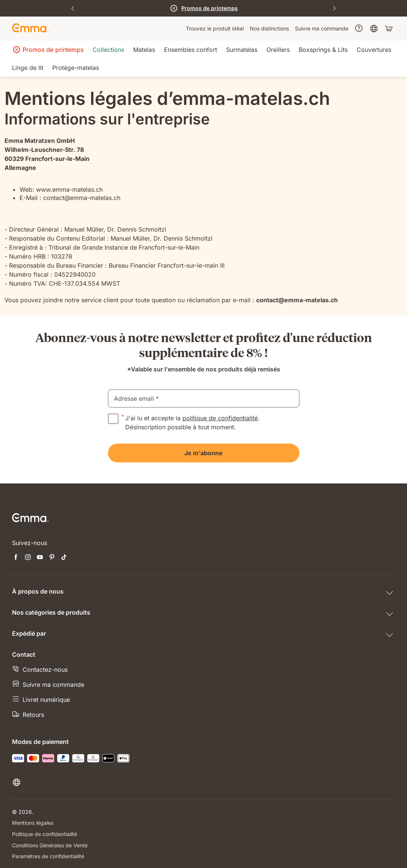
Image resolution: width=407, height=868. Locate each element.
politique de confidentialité (220, 418)
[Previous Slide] (73, 8)
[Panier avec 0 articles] (390, 29)
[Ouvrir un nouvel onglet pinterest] (52, 558)
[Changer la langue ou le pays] (26, 782)
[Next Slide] (334, 8)
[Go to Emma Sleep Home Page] (30, 29)
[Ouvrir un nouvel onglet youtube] (40, 558)
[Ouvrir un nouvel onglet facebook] (16, 558)
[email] (204, 398)
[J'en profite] (203, 8)
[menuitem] (215, 29)
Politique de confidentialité (45, 834)
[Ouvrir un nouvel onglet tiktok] (64, 558)
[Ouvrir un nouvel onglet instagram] (28, 558)
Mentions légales (33, 823)
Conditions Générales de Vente (50, 845)
